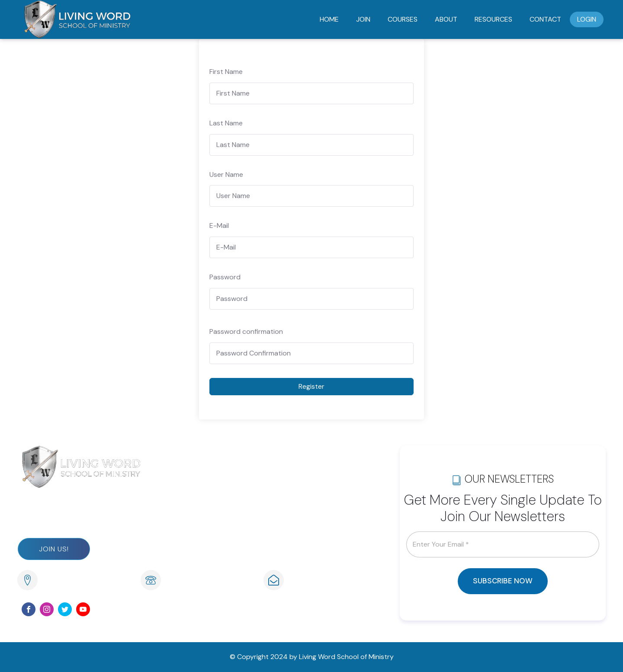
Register (311, 386)
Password (225, 277)
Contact (545, 19)
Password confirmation (246, 331)
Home (329, 19)
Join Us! (54, 549)
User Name (226, 174)
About (446, 19)
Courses (403, 19)
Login (587, 19)
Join (363, 19)
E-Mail (219, 226)
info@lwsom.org (315, 581)
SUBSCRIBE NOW (503, 581)
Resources (493, 19)
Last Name (226, 123)
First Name (226, 72)
